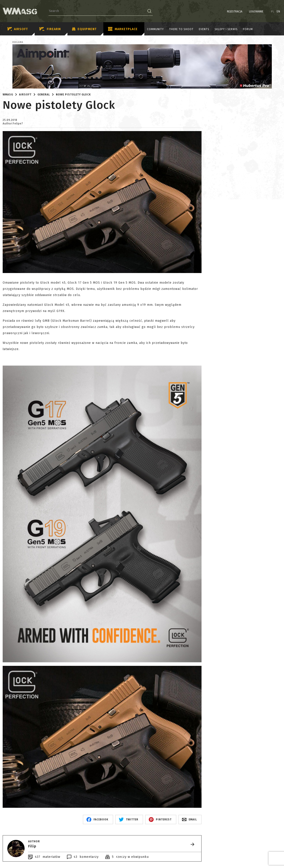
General (44, 95)
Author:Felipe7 (13, 124)
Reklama (18, 42)
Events (204, 29)
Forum (248, 29)
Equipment (84, 29)
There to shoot (181, 29)
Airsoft (18, 29)
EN (278, 12)
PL (273, 12)
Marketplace (123, 29)
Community (155, 29)
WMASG (8, 95)
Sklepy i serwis (226, 29)
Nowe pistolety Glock (73, 95)
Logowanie (256, 12)
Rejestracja (235, 12)
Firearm (50, 29)
